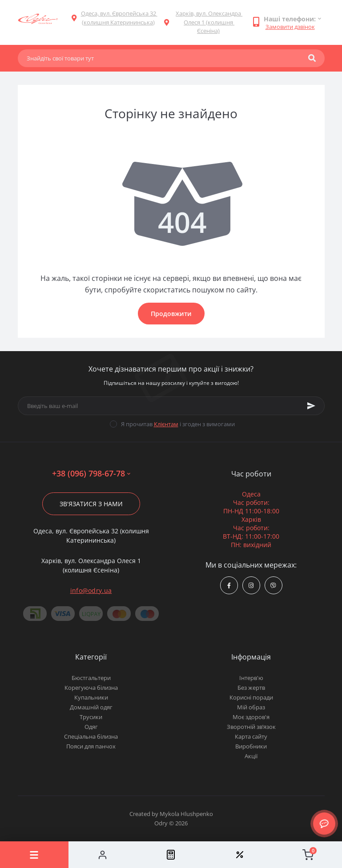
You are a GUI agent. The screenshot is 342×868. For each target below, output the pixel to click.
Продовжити (171, 314)
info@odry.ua (91, 590)
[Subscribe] (311, 406)
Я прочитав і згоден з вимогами (178, 424)
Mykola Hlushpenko (186, 814)
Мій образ (251, 707)
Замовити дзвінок (290, 27)
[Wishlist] (239, 855)
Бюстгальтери (91, 678)
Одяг (91, 727)
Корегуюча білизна (91, 688)
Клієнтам (166, 424)
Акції (251, 756)
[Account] (103, 855)
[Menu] (34, 855)
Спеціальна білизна (91, 736)
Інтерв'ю (251, 678)
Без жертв (251, 688)
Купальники (91, 697)
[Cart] (308, 855)
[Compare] (171, 855)
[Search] (312, 58)
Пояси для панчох (91, 746)
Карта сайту (251, 736)
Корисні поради (251, 697)
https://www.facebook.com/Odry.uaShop (229, 586)
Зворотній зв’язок (251, 727)
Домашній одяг (91, 707)
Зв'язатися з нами (91, 504)
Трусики (91, 717)
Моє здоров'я (251, 717)
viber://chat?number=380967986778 (273, 586)
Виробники (251, 746)
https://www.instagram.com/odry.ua (251, 586)
